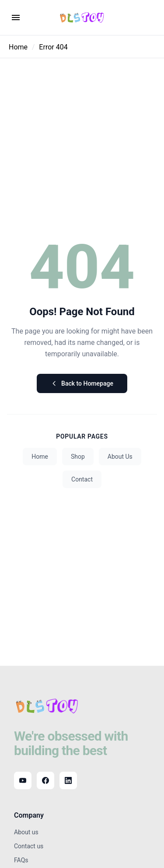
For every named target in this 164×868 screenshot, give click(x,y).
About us (26, 832)
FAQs (21, 860)
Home (18, 47)
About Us (120, 457)
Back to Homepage (82, 383)
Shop (78, 457)
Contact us (29, 846)
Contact (82, 479)
